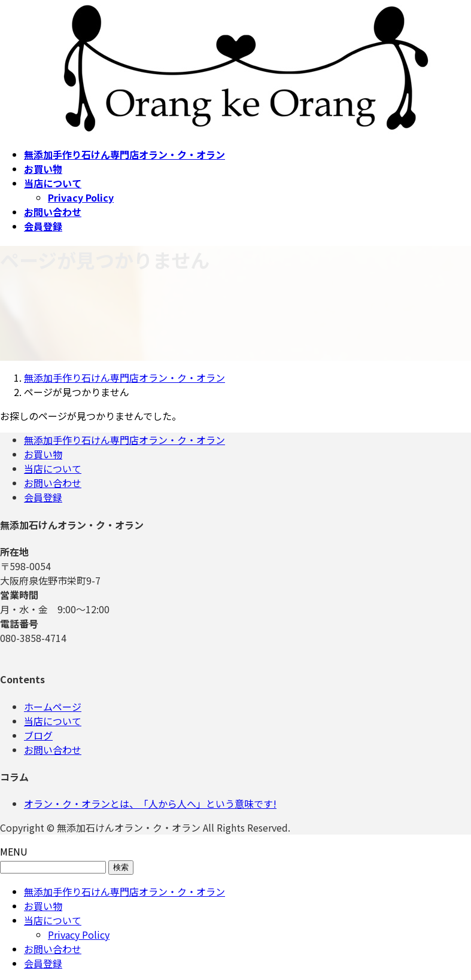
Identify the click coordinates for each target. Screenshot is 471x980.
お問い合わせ (53, 483)
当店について (53, 468)
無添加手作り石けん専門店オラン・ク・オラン (124, 440)
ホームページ (53, 707)
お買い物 (43, 454)
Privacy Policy (81, 197)
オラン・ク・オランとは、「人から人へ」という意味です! (150, 804)
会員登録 (43, 497)
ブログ (38, 735)
